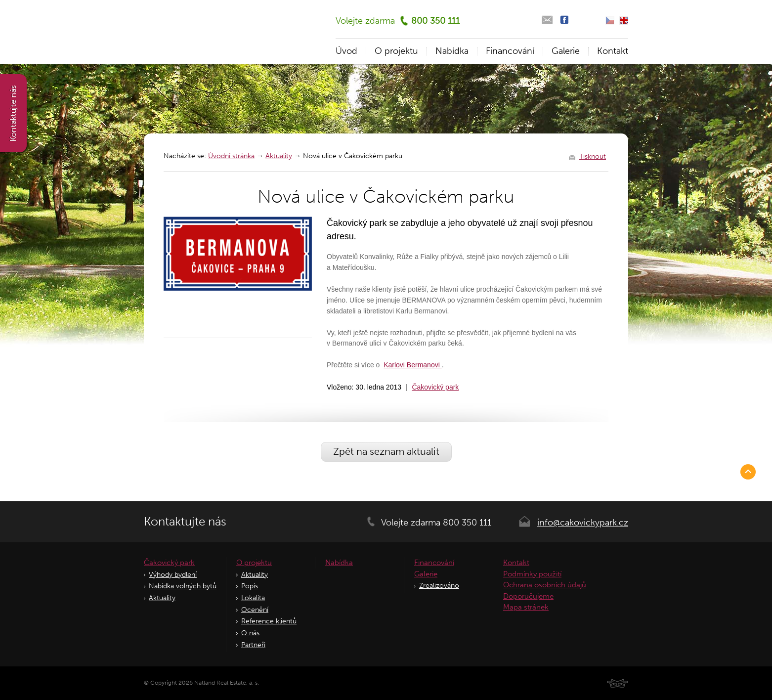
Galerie (566, 51)
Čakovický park (435, 387)
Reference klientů (269, 621)
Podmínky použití (532, 574)
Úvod (346, 51)
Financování (510, 51)
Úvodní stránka (231, 156)
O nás (250, 633)
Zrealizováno (439, 586)
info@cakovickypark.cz (583, 523)
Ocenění (255, 610)
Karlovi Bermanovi (413, 365)
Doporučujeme (528, 596)
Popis (250, 586)
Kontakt (613, 51)
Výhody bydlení (173, 575)
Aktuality (279, 156)
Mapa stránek (526, 607)
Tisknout (593, 157)
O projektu (396, 51)
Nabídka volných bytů (183, 586)
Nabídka (452, 51)
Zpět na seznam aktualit (386, 451)
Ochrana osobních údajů (545, 585)
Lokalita (253, 598)
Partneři (253, 645)
